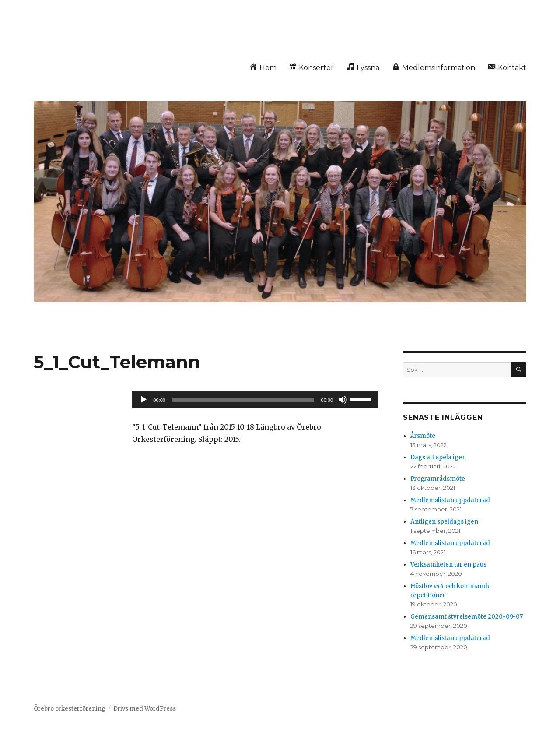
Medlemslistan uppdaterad (450, 500)
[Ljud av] (343, 400)
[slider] (243, 400)
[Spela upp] (143, 400)
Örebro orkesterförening (70, 709)
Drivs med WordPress (145, 709)
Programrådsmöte (438, 479)
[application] (255, 400)
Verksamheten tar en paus (448, 565)
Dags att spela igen (438, 457)
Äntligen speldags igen (444, 522)
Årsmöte (423, 436)
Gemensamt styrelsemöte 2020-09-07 (467, 617)
